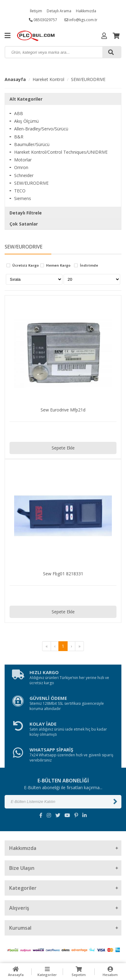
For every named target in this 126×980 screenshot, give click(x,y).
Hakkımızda (86, 11)
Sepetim (79, 972)
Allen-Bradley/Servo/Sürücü (41, 129)
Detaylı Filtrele (26, 213)
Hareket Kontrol (48, 79)
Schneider (24, 175)
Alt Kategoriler (26, 99)
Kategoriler (47, 972)
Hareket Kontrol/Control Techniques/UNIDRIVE (61, 152)
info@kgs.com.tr (81, 20)
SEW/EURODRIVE (88, 79)
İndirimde (89, 266)
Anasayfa (15, 79)
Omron (21, 167)
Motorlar (23, 160)
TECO (20, 191)
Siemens (23, 198)
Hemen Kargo (58, 266)
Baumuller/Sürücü (32, 144)
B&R (19, 137)
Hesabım (110, 972)
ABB (19, 113)
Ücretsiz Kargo (26, 266)
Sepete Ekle (63, 448)
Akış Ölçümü (26, 121)
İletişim (36, 11)
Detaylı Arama (59, 11)
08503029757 (43, 20)
